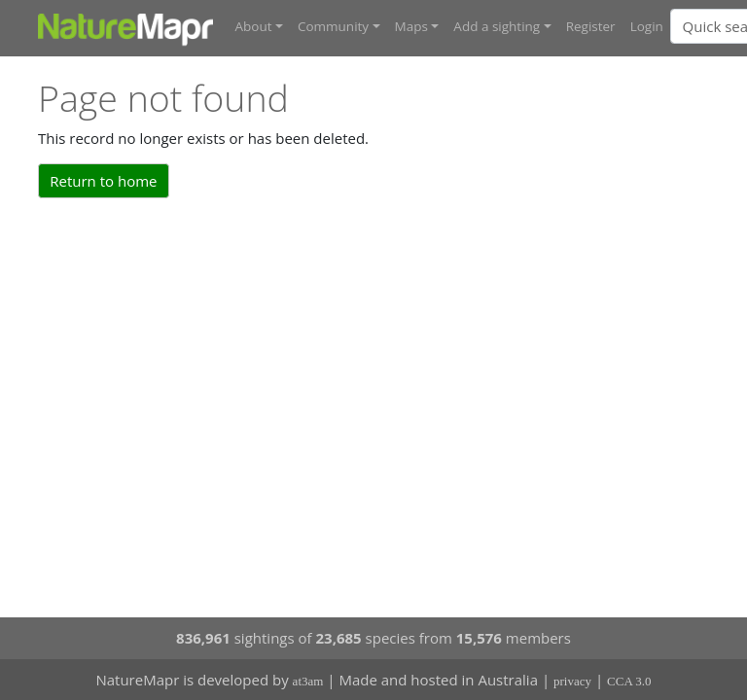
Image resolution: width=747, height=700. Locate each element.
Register (591, 26)
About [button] (254, 26)
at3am (308, 681)
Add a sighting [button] (497, 26)
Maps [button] (411, 26)
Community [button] (333, 26)
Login (647, 26)
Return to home (103, 181)
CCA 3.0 (629, 681)
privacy (572, 681)
